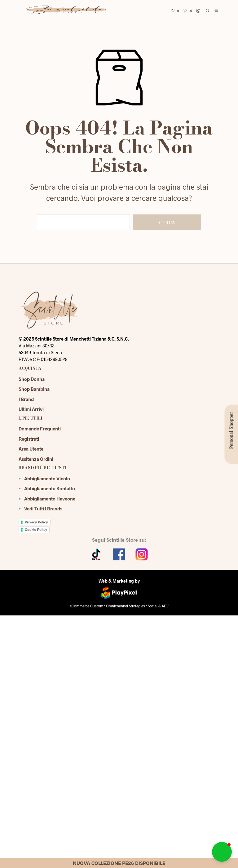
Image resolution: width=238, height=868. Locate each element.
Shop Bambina (34, 389)
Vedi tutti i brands (43, 509)
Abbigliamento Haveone (50, 499)
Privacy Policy (36, 522)
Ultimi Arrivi (31, 409)
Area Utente (31, 449)
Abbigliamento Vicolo (47, 478)
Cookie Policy (36, 530)
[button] (222, 852)
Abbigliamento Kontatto (50, 488)
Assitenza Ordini (36, 459)
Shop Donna (32, 379)
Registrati (29, 439)
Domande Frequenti (40, 429)
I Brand (26, 399)
